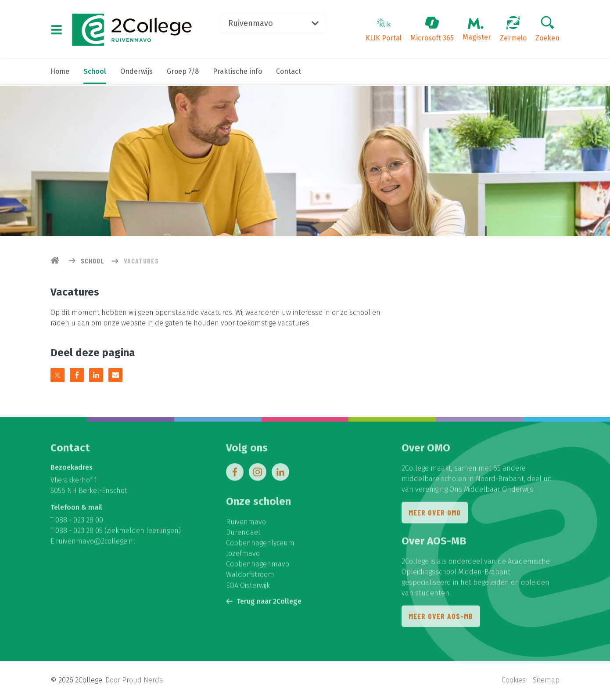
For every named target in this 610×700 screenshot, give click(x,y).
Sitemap (546, 680)
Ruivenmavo (277, 24)
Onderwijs (136, 74)
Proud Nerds (142, 680)
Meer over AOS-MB (441, 619)
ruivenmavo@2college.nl (95, 543)
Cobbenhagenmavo (258, 566)
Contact (289, 74)
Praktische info (237, 74)
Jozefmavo (243, 556)
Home (60, 74)
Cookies (514, 680)
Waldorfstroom (250, 577)
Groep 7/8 (183, 74)
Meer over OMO (435, 515)
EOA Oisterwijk (248, 587)
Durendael (243, 535)
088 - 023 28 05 (79, 533)
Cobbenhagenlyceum (260, 545)
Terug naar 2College (264, 603)
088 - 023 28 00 (79, 522)
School (95, 74)
